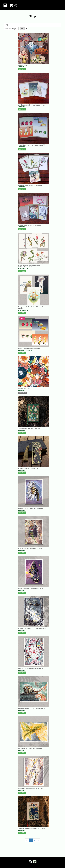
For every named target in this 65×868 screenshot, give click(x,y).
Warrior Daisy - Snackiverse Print (30, 548)
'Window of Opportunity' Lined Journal (32, 829)
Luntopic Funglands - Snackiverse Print (32, 629)
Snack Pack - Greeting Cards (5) (30, 225)
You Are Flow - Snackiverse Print (30, 749)
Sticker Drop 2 (23, 65)
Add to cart (22, 69)
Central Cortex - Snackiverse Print (31, 669)
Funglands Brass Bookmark (28, 469)
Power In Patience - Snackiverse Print (32, 708)
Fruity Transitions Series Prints (29, 349)
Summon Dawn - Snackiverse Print (31, 789)
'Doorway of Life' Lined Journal (29, 428)
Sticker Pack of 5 (24, 389)
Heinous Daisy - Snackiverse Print (30, 508)
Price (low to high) (11, 29)
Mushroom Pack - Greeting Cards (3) (31, 105)
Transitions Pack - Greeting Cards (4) (32, 145)
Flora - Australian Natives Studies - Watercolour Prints (31, 266)
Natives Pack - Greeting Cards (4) (30, 185)
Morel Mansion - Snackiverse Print (31, 589)
